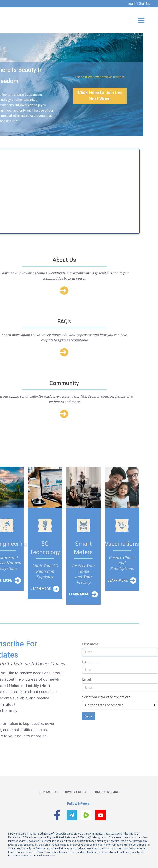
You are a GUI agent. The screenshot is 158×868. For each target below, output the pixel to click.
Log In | (133, 4)
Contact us (49, 792)
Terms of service (105, 792)
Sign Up (144, 4)
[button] (141, 20)
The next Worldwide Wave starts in (100, 77)
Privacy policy (75, 792)
